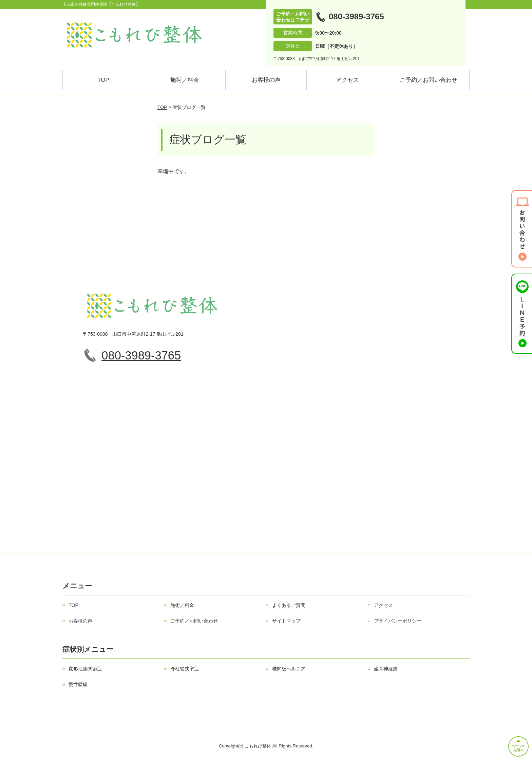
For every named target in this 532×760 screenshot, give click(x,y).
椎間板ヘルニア (289, 669)
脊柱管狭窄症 (185, 669)
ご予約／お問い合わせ (429, 80)
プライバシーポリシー (398, 621)
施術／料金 (185, 80)
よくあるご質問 (289, 605)
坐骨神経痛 (386, 669)
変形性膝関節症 (85, 669)
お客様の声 (266, 80)
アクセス (347, 80)
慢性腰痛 (78, 684)
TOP (103, 80)
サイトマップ (286, 621)
